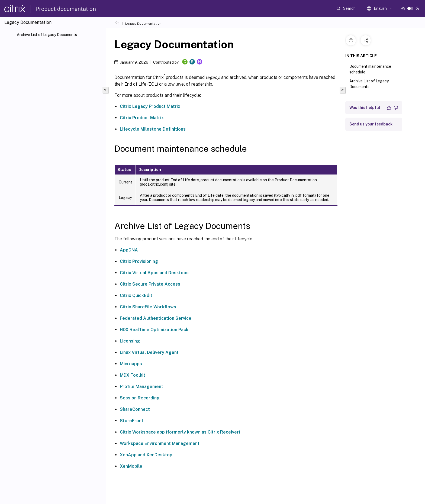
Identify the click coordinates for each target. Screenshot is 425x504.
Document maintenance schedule (370, 69)
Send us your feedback (371, 124)
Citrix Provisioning (139, 261)
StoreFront (132, 421)
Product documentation (66, 9)
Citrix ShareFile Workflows (148, 307)
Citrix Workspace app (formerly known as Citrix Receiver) (180, 432)
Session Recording (140, 398)
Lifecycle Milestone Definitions (153, 129)
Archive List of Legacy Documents (47, 35)
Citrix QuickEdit (136, 295)
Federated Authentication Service (156, 318)
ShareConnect (135, 409)
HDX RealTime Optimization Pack (154, 330)
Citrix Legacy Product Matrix (150, 106)
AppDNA (129, 250)
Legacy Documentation (143, 24)
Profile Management (141, 387)
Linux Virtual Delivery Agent (149, 352)
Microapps (131, 364)
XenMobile (131, 466)
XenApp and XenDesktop (146, 455)
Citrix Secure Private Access (150, 284)
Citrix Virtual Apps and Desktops (154, 273)
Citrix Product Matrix (142, 118)
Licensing (130, 341)
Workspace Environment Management (160, 443)
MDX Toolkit (133, 375)
